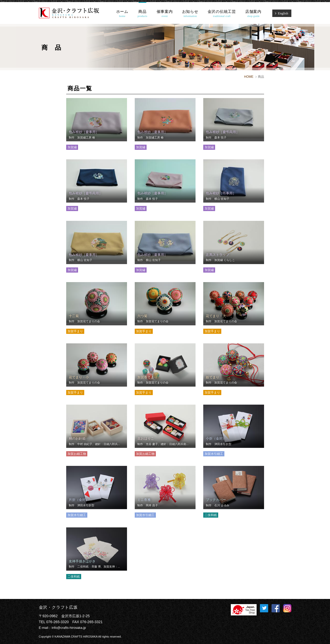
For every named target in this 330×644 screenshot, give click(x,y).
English (283, 13)
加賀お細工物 (77, 454)
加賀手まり (75, 331)
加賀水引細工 (214, 454)
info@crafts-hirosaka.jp (69, 628)
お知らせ (190, 14)
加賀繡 (72, 147)
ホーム (122, 14)
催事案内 (165, 14)
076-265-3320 (58, 622)
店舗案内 (253, 14)
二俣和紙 (211, 515)
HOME (249, 77)
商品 (142, 14)
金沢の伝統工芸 (222, 14)
